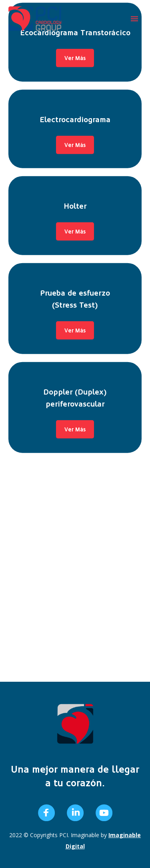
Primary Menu (134, 19)
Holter (75, 108)
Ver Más (75, 47)
